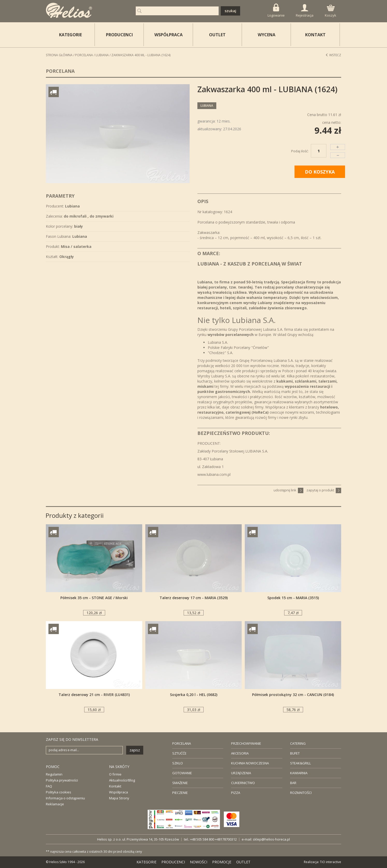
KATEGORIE (146, 862)
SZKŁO (178, 763)
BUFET (295, 753)
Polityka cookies (59, 792)
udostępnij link (288, 490)
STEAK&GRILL (300, 763)
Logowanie (276, 10)
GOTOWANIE (182, 773)
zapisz (135, 750)
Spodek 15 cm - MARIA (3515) (293, 598)
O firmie (115, 774)
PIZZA (236, 793)
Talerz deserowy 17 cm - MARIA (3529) (194, 598)
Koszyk (331, 11)
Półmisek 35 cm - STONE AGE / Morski (94, 598)
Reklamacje (55, 804)
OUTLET (217, 35)
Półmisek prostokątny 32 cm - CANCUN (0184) (293, 695)
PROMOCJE (222, 862)
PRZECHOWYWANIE (246, 743)
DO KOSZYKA (320, 172)
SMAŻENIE (180, 783)
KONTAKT (315, 35)
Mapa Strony (119, 798)
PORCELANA (182, 743)
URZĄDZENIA (241, 773)
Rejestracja (305, 11)
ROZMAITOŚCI (301, 793)
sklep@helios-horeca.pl (271, 839)
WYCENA (267, 35)
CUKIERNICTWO (243, 783)
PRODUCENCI (119, 35)
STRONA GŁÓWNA (59, 55)
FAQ (49, 786)
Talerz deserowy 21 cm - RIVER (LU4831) (94, 695)
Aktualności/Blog (122, 780)
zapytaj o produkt (324, 490)
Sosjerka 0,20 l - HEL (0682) (194, 695)
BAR (293, 783)
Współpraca (119, 792)
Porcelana (84, 55)
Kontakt (115, 786)
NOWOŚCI (199, 862)
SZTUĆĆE (179, 753)
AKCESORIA (240, 753)
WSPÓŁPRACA (169, 35)
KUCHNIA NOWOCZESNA (250, 763)
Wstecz (333, 55)
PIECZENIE (180, 793)
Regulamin (54, 774)
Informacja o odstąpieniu (65, 798)
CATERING (298, 743)
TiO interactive (331, 862)
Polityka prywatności (62, 780)
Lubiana (102, 55)
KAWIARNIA (299, 773)
